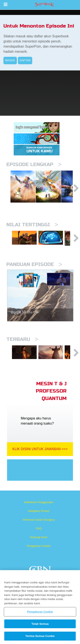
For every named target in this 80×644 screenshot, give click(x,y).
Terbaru (22, 350)
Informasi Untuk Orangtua (39, 534)
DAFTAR (25, 60)
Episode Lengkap (34, 164)
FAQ (39, 543)
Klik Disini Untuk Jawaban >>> (40, 464)
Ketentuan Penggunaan (39, 517)
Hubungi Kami (39, 552)
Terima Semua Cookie (40, 636)
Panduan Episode (34, 275)
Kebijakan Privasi (39, 525)
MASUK (10, 60)
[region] (40, 607)
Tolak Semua (40, 624)
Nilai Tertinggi (32, 232)
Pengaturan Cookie (39, 560)
